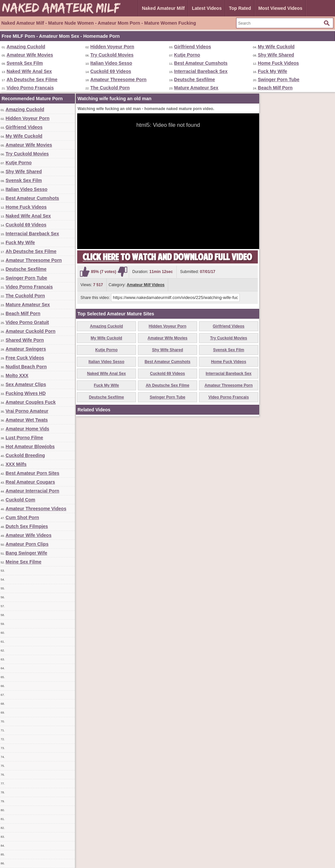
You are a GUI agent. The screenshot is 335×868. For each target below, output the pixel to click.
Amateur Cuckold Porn (31, 331)
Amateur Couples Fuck (31, 402)
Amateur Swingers (26, 349)
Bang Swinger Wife (26, 553)
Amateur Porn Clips (27, 544)
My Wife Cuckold (276, 47)
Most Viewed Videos (280, 8)
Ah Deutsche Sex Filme (32, 80)
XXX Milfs (16, 464)
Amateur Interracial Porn (32, 491)
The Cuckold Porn (110, 88)
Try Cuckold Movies (112, 55)
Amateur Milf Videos (146, 285)
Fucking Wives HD (26, 393)
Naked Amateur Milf (163, 8)
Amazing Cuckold (26, 47)
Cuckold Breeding (25, 455)
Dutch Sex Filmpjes (27, 526)
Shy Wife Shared (276, 55)
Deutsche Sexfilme (195, 80)
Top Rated (240, 8)
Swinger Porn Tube (279, 80)
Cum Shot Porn (22, 517)
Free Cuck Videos (25, 358)
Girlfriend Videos (193, 47)
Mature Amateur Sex (196, 88)
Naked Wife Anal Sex (29, 71)
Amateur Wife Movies (30, 55)
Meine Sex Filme (23, 562)
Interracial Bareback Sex (201, 71)
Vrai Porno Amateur (27, 411)
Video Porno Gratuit (27, 322)
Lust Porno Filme (24, 438)
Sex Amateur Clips (26, 384)
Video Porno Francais (30, 88)
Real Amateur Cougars (30, 482)
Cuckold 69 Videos (111, 71)
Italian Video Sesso (111, 63)
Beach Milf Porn (275, 88)
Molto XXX (17, 376)
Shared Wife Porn (25, 340)
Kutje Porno (187, 55)
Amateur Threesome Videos (36, 509)
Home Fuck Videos (278, 63)
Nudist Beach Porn (26, 367)
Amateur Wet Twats (27, 420)
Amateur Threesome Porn (118, 80)
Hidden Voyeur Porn (112, 47)
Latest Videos (207, 8)
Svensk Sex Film (25, 63)
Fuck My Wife (272, 71)
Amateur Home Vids (27, 429)
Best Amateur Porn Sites (33, 473)
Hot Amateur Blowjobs (30, 446)
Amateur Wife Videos (29, 535)
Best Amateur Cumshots (201, 63)
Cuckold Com (20, 500)
